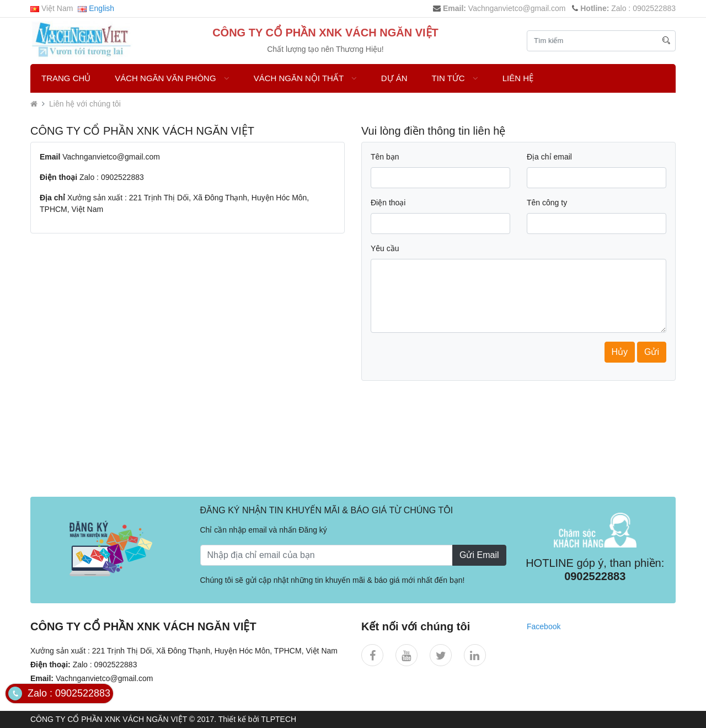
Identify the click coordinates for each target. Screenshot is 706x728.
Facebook (544, 626)
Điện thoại (388, 203)
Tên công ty (547, 203)
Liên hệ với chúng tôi (85, 104)
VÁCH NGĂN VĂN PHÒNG (172, 78)
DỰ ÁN (394, 78)
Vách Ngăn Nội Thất (305, 78)
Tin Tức (455, 78)
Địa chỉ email (549, 157)
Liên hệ (518, 78)
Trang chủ (66, 78)
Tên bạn (385, 157)
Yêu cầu (385, 248)
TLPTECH (279, 719)
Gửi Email (479, 555)
